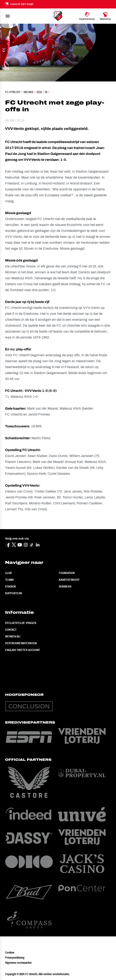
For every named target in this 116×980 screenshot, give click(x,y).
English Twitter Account (23, 650)
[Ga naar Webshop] (105, 16)
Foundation (67, 573)
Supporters (14, 593)
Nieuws (28, 92)
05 (46, 92)
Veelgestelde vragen (21, 623)
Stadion (10, 586)
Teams (9, 580)
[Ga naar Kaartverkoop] (87, 16)
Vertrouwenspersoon (21, 643)
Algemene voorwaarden (18, 963)
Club (8, 573)
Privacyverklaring (15, 958)
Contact (11, 630)
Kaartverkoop (69, 580)
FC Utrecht (13, 92)
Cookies (10, 952)
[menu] (8, 16)
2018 (39, 92)
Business (65, 586)
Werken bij (13, 636)
